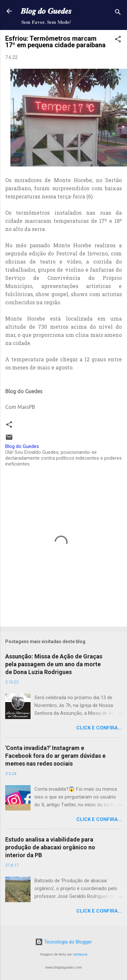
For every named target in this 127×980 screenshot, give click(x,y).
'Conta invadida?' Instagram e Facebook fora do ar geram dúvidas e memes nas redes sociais (55, 756)
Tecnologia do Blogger (63, 942)
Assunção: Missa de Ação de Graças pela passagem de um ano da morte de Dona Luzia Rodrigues (54, 664)
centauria (80, 954)
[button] (118, 40)
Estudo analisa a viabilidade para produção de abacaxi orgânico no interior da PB (50, 847)
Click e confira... (99, 728)
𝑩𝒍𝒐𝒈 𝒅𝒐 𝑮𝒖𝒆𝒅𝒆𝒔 (46, 11)
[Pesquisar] (118, 13)
